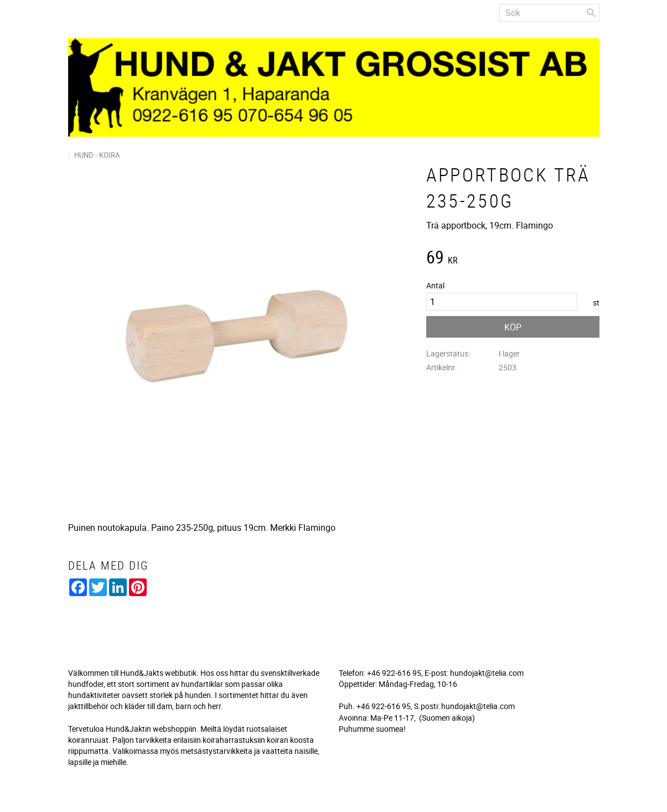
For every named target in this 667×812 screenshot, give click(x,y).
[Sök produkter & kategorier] (549, 13)
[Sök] (591, 13)
